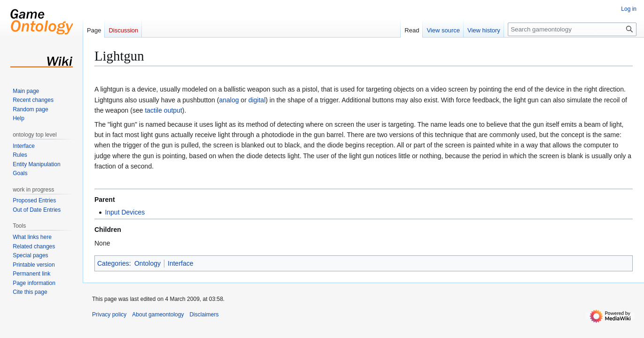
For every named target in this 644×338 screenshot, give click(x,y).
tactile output (163, 110)
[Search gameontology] (572, 29)
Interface (180, 263)
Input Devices (125, 212)
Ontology (147, 263)
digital (257, 100)
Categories (113, 263)
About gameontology (158, 315)
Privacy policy (109, 315)
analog (229, 100)
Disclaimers (204, 315)
